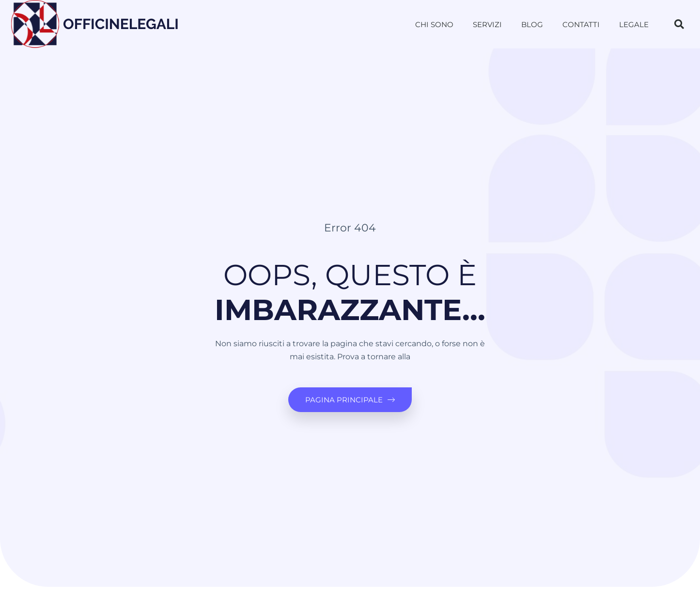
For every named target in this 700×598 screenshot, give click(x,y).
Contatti (581, 24)
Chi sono (434, 24)
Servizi (487, 24)
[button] (679, 24)
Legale (634, 24)
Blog (532, 24)
